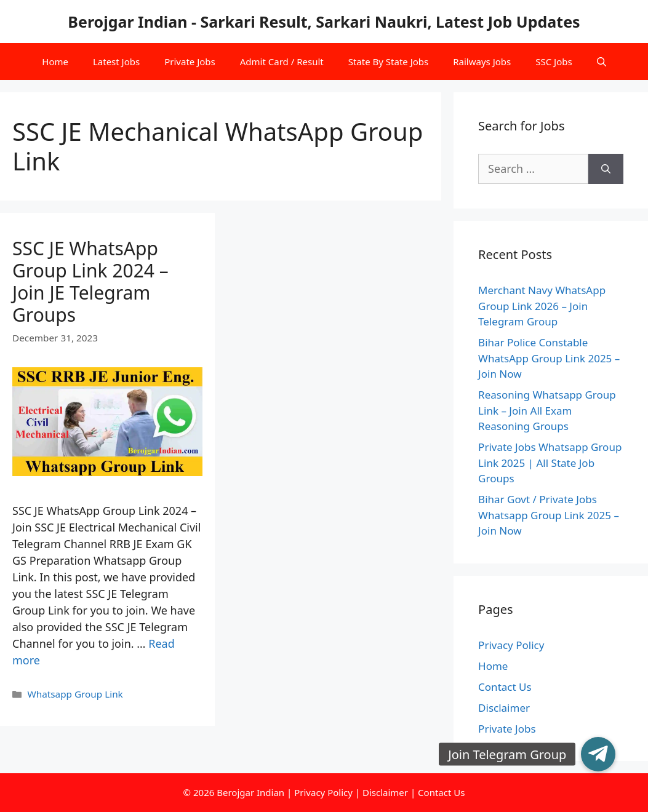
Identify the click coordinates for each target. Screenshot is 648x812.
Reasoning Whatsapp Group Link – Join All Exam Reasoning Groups (547, 410)
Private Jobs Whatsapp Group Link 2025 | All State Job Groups (550, 463)
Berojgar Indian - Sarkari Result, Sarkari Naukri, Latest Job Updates (324, 22)
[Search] (606, 169)
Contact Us (505, 687)
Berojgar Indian (250, 792)
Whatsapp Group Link (75, 694)
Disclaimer (504, 708)
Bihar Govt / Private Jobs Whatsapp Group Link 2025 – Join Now (549, 515)
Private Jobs (190, 62)
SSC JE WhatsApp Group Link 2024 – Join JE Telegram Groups (90, 281)
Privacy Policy (511, 645)
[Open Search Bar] (602, 62)
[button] (598, 754)
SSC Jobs (554, 62)
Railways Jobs (482, 62)
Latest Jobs (116, 62)
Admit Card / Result (282, 62)
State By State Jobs (389, 62)
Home (55, 62)
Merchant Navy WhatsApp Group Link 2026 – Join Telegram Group (542, 306)
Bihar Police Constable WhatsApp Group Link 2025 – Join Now (549, 358)
